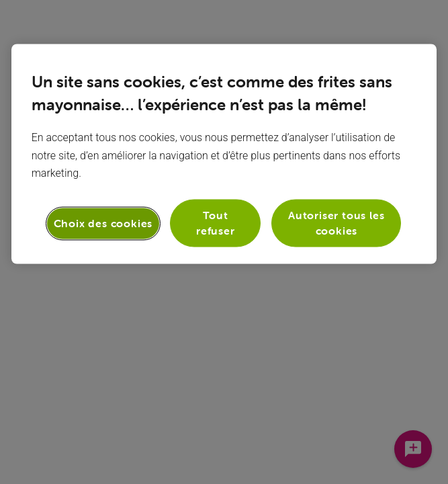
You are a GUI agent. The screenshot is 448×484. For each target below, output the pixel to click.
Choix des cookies (103, 223)
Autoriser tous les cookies (336, 223)
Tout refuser (216, 223)
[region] (224, 154)
